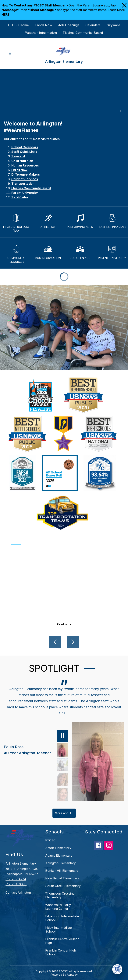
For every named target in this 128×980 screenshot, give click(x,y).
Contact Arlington (18, 892)
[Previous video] (55, 642)
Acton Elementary (58, 848)
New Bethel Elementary (62, 878)
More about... (64, 813)
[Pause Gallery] (121, 111)
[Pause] (62, 736)
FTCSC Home (18, 25)
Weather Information (41, 33)
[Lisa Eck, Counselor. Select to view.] (62, 780)
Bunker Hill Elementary (62, 871)
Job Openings (69, 25)
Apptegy (72, 975)
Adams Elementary (59, 855)
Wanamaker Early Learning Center (58, 907)
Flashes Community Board (83, 33)
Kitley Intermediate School (59, 930)
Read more (64, 624)
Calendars (93, 25)
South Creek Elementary (63, 886)
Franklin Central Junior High (62, 941)
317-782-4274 (16, 879)
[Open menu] (10, 54)
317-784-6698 (16, 884)
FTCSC (50, 840)
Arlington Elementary (60, 863)
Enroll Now (43, 25)
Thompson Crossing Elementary (60, 895)
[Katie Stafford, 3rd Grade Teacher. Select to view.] (62, 794)
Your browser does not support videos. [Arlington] (64, 93)
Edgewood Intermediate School (62, 918)
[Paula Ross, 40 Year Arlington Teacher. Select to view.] (36, 750)
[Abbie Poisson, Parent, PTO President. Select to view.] (62, 765)
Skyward (114, 25)
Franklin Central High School (61, 952)
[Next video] (73, 642)
